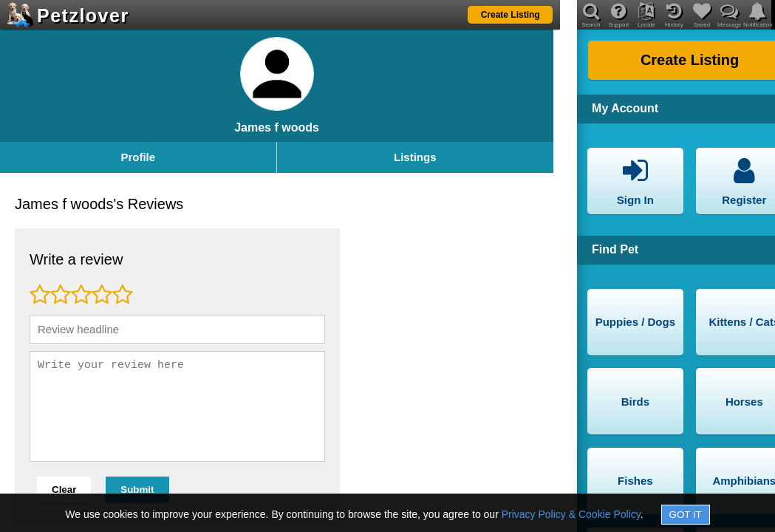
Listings (415, 157)
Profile (138, 157)
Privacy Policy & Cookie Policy (571, 514)
